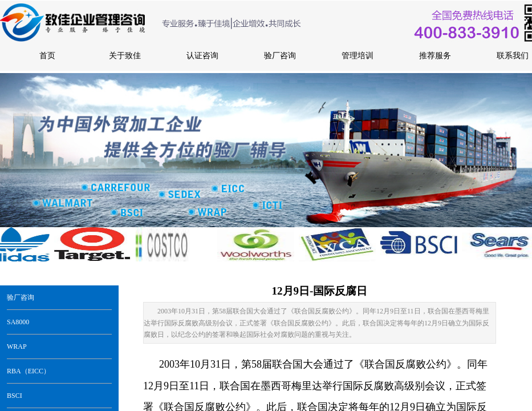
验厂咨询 (21, 297)
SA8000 (18, 322)
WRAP (17, 346)
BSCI (15, 396)
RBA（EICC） (29, 371)
